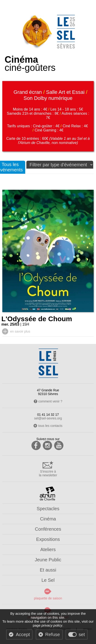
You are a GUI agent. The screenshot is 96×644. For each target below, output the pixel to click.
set (82, 634)
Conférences (48, 529)
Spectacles (48, 509)
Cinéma (48, 519)
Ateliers (48, 549)
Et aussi (48, 570)
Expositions (48, 539)
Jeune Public (48, 560)
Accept (23, 634)
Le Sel (48, 580)
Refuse (53, 634)
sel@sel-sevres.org (48, 418)
